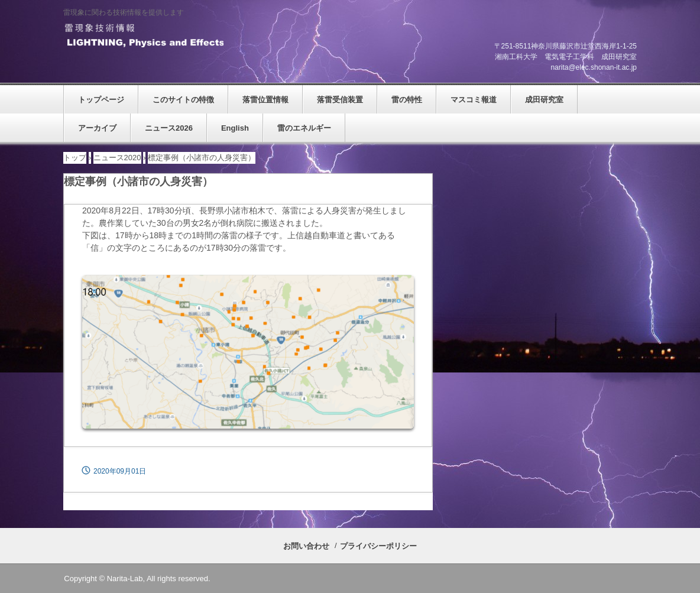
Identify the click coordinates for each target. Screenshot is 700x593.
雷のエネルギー (304, 128)
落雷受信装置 (340, 100)
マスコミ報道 (474, 100)
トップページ (101, 100)
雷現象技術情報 (143, 36)
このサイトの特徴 (183, 100)
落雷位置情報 (265, 100)
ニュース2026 (169, 128)
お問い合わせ (306, 546)
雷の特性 (407, 100)
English (235, 128)
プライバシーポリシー (378, 546)
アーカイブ (97, 128)
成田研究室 (544, 100)
